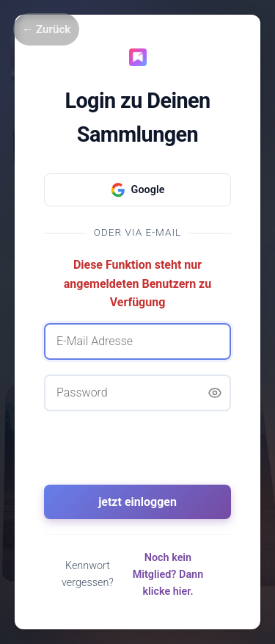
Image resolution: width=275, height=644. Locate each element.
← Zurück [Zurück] (46, 29)
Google (138, 190)
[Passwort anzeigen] (215, 393)
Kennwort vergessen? (88, 574)
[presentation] (138, 455)
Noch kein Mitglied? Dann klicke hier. (168, 575)
